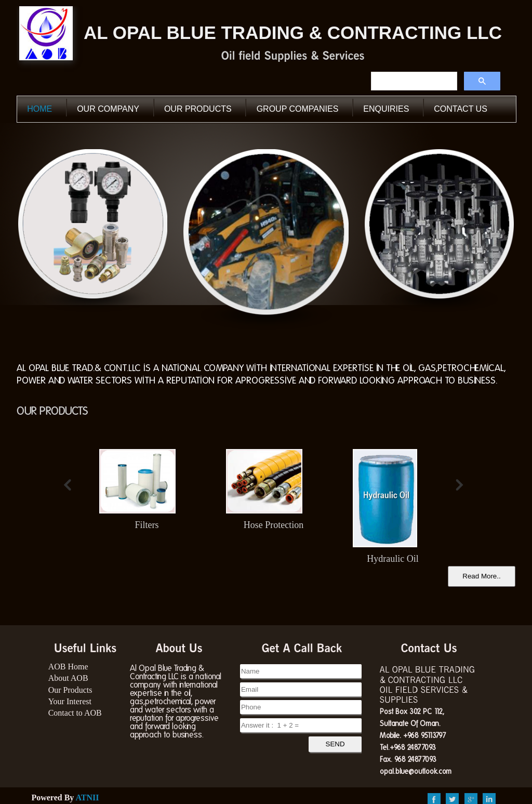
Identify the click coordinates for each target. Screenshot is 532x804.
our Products (198, 109)
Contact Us (461, 109)
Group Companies (298, 109)
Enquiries (386, 109)
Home (39, 109)
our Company (108, 109)
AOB (46, 32)
